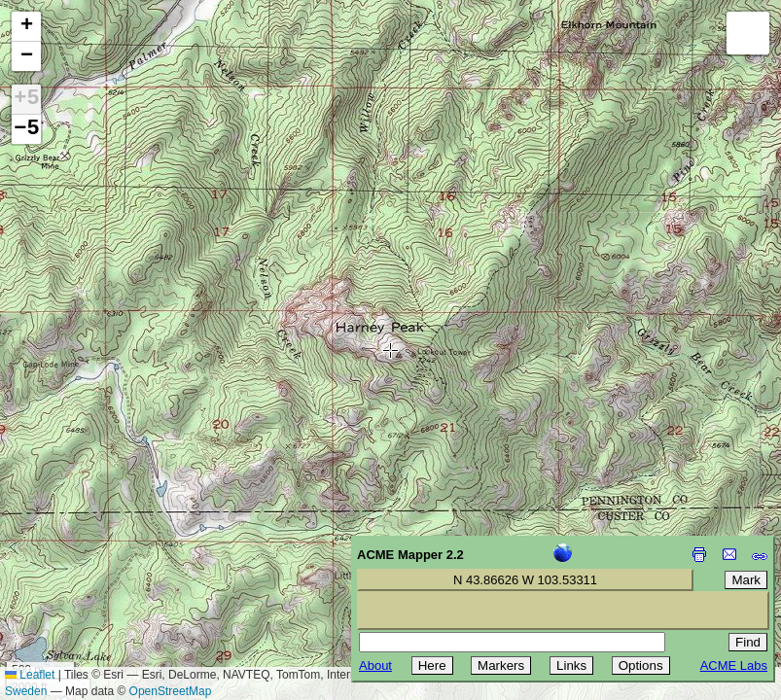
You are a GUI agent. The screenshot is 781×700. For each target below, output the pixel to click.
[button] (26, 27)
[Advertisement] (103, 562)
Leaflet (30, 675)
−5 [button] (26, 129)
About (375, 665)
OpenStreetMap (171, 691)
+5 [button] (26, 99)
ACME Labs (734, 665)
